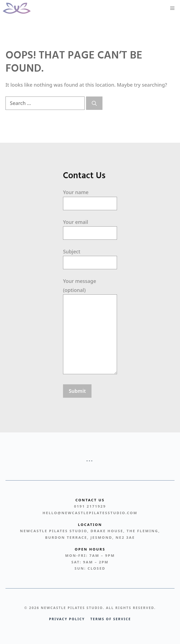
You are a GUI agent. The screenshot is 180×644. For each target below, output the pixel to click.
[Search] (94, 103)
